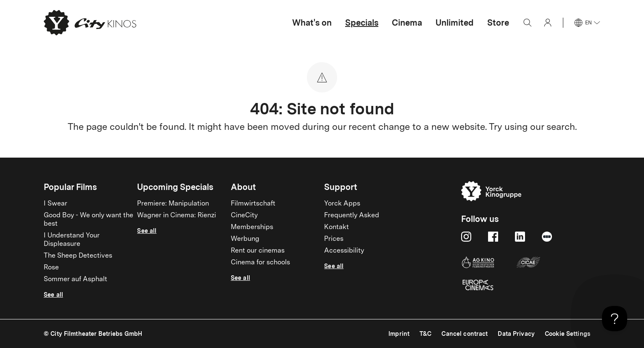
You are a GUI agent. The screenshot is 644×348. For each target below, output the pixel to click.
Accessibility (344, 251)
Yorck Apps (342, 204)
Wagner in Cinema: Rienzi (177, 216)
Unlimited (455, 23)
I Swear (55, 204)
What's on (312, 23)
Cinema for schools (260, 263)
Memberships (252, 227)
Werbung (245, 239)
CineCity (244, 216)
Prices (334, 239)
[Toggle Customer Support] (615, 319)
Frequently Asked (352, 216)
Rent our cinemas (258, 251)
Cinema (407, 23)
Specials (362, 23)
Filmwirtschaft (253, 204)
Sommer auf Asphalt (75, 279)
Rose (51, 268)
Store (498, 23)
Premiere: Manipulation (173, 204)
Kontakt (337, 227)
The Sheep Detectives (78, 256)
